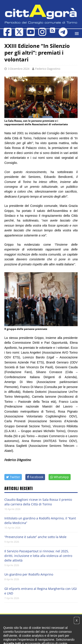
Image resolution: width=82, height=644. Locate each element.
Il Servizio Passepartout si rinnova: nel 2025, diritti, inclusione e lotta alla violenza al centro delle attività (38, 556)
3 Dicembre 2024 (19, 69)
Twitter (13, 477)
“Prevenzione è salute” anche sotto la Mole (35, 537)
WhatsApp (60, 477)
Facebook (35, 477)
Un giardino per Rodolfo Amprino (29, 574)
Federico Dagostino (48, 69)
